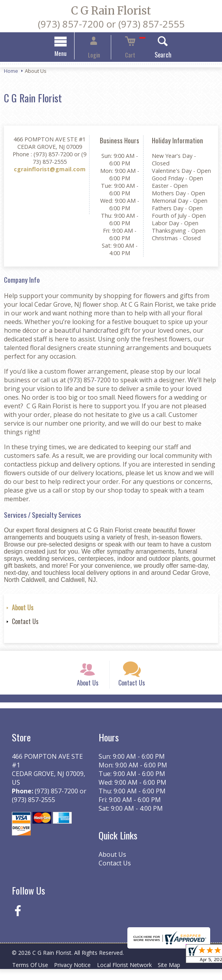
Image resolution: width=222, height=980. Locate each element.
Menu (71, 54)
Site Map (181, 976)
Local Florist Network (133, 976)
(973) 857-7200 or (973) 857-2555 (111, 24)
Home (11, 72)
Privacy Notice (77, 976)
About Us (23, 609)
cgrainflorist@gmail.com (50, 170)
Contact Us (25, 622)
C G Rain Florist (111, 11)
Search (152, 56)
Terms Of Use (32, 976)
